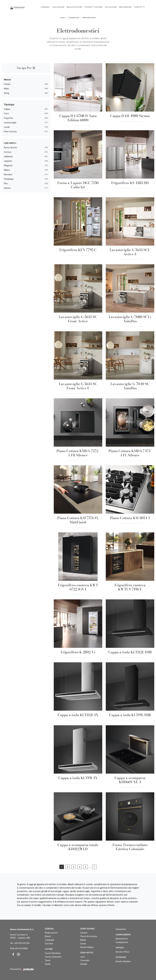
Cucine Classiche (53, 957)
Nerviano (8, 175)
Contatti (139, 7)
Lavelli (7, 127)
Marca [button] (7, 79)
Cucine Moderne (53, 953)
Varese (7, 188)
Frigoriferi (8, 118)
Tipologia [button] (9, 104)
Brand (48, 936)
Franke (7, 84)
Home (63, 18)
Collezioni (58, 7)
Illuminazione (122, 939)
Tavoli (48, 961)
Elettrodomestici (89, 18)
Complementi (74, 18)
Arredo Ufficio (122, 952)
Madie (83, 940)
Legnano (8, 161)
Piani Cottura (10, 132)
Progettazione (93, 7)
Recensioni (125, 7)
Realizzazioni (74, 7)
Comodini (85, 961)
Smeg (7, 93)
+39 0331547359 (22, 943)
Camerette (121, 929)
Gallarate (8, 157)
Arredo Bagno (87, 947)
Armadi (84, 964)
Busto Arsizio (10, 148)
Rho (6, 183)
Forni (6, 114)
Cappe (7, 109)
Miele (6, 89)
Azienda (45, 7)
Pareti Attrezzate (89, 936)
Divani (83, 944)
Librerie (84, 933)
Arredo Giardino (123, 961)
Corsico (8, 152)
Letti (83, 957)
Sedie (48, 964)
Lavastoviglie (10, 123)
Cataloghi (111, 7)
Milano (7, 170)
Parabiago (9, 179)
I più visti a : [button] (10, 143)
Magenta (8, 166)
